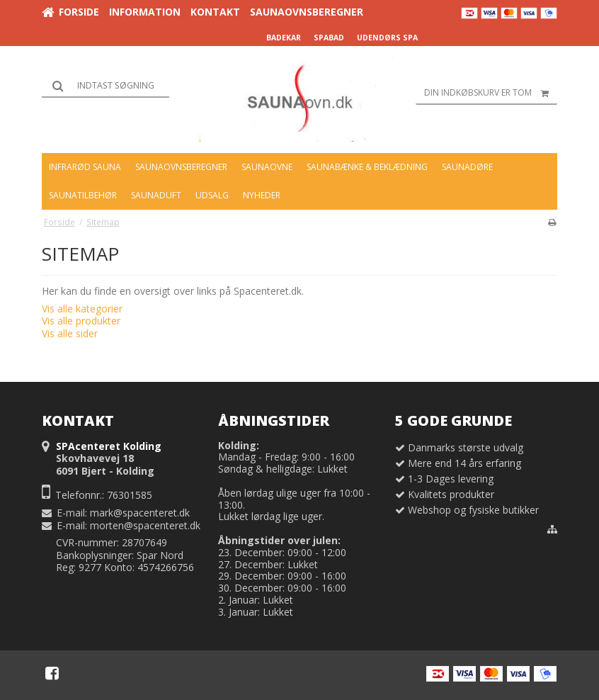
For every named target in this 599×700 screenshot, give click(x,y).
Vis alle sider (70, 333)
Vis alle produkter (81, 321)
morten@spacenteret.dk (145, 525)
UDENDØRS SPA (387, 38)
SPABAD (329, 38)
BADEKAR (284, 38)
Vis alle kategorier (82, 309)
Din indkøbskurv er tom (491, 93)
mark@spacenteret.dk (140, 513)
